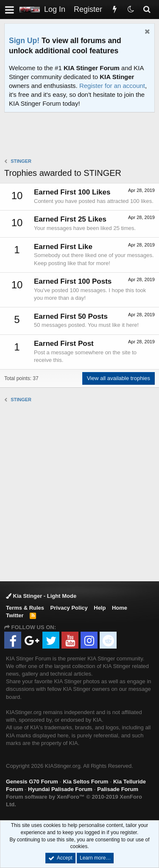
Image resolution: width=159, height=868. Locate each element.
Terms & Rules (25, 608)
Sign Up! (24, 41)
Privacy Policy (69, 608)
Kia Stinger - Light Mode (41, 596)
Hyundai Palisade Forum (60, 789)
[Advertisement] (82, 136)
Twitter (15, 615)
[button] (10, 10)
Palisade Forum (118, 789)
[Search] (147, 10)
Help (100, 608)
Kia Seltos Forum (85, 782)
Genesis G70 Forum (32, 782)
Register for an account (112, 86)
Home (120, 608)
